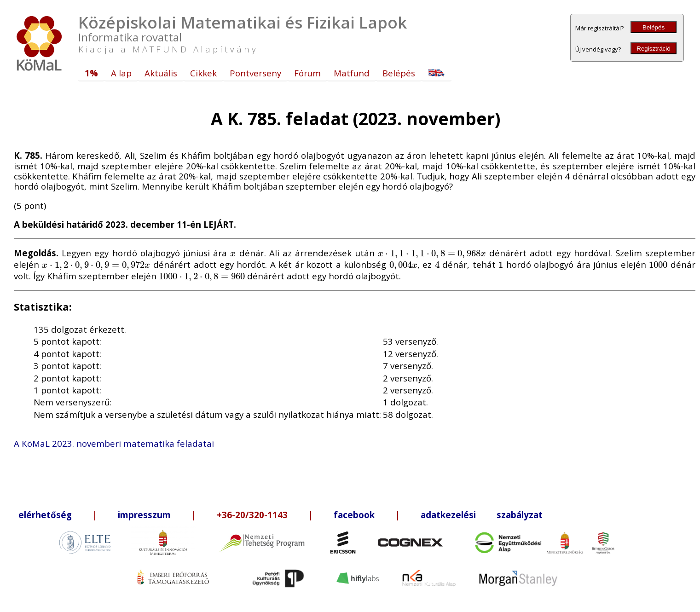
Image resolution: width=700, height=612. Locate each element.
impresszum (144, 515)
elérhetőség (45, 515)
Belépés (654, 27)
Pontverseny (255, 73)
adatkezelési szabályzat (482, 515)
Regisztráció (653, 49)
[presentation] (233, 253)
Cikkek (203, 73)
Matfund (352, 73)
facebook (354, 515)
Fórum (307, 73)
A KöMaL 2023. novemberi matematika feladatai (114, 443)
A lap (121, 73)
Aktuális (161, 73)
